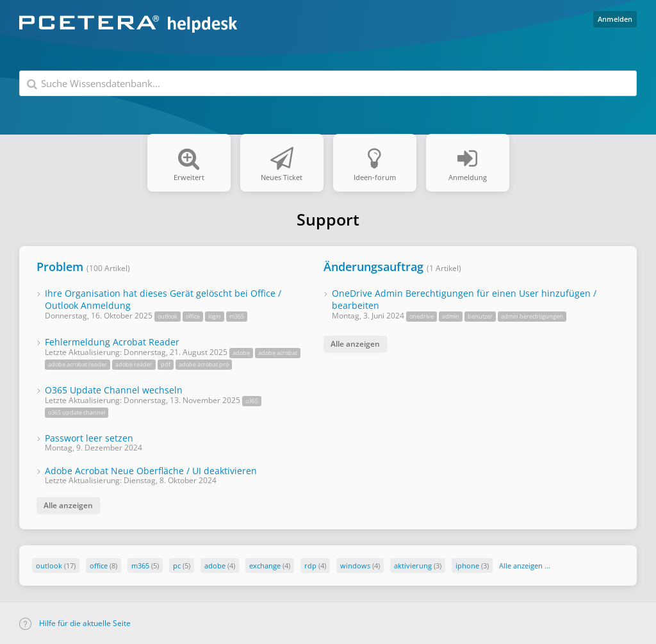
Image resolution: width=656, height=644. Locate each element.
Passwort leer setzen (89, 438)
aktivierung (413, 566)
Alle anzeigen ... (525, 566)
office (99, 566)
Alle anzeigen (68, 505)
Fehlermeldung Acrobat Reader (112, 342)
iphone (467, 566)
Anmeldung (468, 152)
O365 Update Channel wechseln (114, 390)
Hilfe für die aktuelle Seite (75, 623)
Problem (60, 267)
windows (355, 566)
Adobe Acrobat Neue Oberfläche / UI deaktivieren (151, 471)
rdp (310, 566)
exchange (265, 566)
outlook (49, 566)
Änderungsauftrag (373, 267)
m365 (140, 566)
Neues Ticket (282, 152)
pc (177, 566)
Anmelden (615, 19)
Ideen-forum (375, 152)
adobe (215, 566)
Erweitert (189, 152)
